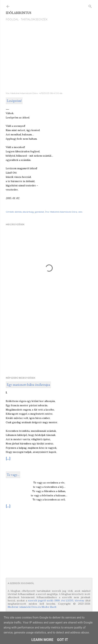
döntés (18, 212)
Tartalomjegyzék (34, 19)
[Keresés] (90, 6)
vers (80, 212)
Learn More (42, 640)
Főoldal (12, 19)
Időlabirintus (18, 13)
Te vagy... (13, 475)
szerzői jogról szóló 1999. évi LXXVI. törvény (56, 600)
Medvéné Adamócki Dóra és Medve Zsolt (32, 607)
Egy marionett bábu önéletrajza (28, 385)
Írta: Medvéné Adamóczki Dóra (61, 212)
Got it (63, 640)
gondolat (39, 212)
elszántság (28, 212)
